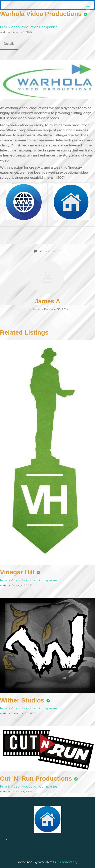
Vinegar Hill (17, 572)
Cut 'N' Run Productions (36, 778)
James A (47, 301)
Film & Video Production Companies (29, 27)
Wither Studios (22, 700)
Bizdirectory (68, 862)
